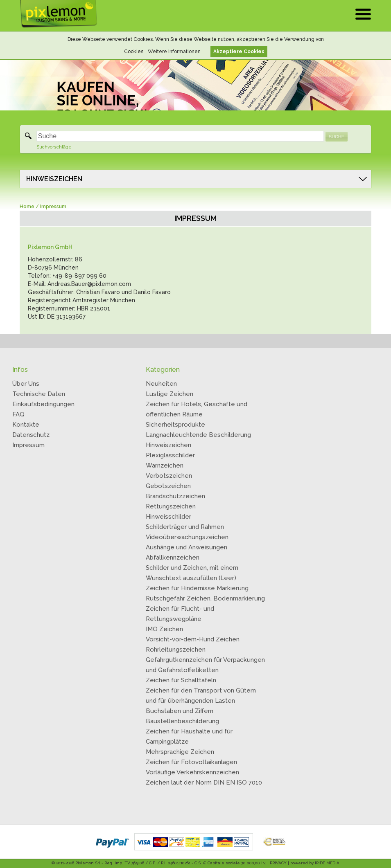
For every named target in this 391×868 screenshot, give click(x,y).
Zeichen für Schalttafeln (181, 680)
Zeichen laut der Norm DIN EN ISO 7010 (204, 783)
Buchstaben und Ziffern (180, 711)
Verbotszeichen (169, 476)
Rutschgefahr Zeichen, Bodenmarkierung (205, 598)
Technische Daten (39, 394)
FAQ (18, 414)
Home (27, 207)
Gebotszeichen (168, 486)
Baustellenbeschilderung (182, 721)
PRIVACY (278, 863)
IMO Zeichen (164, 629)
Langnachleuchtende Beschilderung (198, 435)
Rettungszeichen (171, 506)
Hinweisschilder (168, 517)
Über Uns (26, 384)
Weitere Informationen (174, 52)
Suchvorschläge (54, 147)
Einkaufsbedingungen (43, 404)
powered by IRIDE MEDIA (315, 863)
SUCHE (337, 137)
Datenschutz (31, 435)
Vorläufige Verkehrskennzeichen (192, 772)
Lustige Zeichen (170, 394)
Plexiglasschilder (170, 455)
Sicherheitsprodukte (175, 425)
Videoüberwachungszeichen (187, 537)
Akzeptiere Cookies (239, 52)
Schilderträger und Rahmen (185, 527)
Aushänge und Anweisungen (186, 547)
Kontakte (26, 425)
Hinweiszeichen (168, 445)
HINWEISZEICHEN (54, 179)
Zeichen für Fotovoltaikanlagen (191, 762)
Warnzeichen (165, 465)
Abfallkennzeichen (173, 558)
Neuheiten (161, 384)
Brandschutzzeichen (175, 496)
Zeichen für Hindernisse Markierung (197, 588)
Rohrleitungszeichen (176, 650)
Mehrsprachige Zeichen (180, 752)
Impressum (28, 445)
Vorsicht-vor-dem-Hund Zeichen (193, 639)
